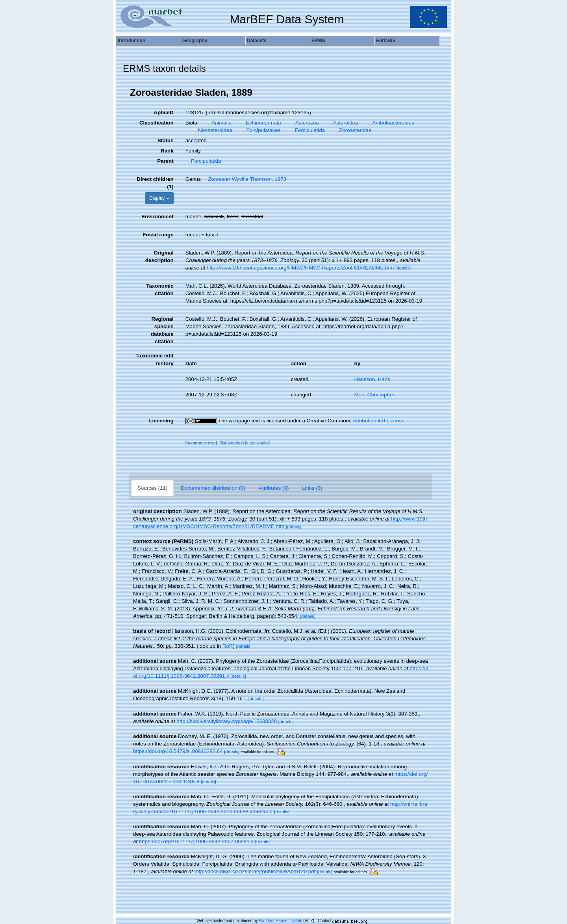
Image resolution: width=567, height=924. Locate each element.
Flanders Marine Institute (281, 921)
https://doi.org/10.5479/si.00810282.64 (178, 751)
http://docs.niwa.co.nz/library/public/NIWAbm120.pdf (255, 871)
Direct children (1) (155, 183)
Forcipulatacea (261, 130)
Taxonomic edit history (155, 359)
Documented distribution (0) (213, 488)
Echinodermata (261, 123)
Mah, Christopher (374, 395)
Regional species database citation (162, 330)
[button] (126, 93)
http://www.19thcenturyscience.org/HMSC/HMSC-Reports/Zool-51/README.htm (300, 268)
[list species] (232, 443)
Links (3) (312, 488)
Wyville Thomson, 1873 (244, 179)
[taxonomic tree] (201, 443)
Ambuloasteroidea (391, 123)
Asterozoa (304, 123)
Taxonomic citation (160, 290)
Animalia (219, 123)
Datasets (257, 41)
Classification (157, 123)
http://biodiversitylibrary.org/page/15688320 (227, 721)
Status (166, 140)
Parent (165, 161)
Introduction (132, 41)
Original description (159, 257)
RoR (228, 646)
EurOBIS (386, 41)
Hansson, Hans (372, 379)
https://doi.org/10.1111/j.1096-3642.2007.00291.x (196, 841)
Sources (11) (152, 488)
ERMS (318, 41)
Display (159, 198)
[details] (403, 268)
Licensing (161, 421)
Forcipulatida (307, 130)
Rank (167, 151)
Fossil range (158, 235)
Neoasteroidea (212, 130)
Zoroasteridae (353, 130)
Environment (157, 217)
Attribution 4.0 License (379, 421)
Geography (195, 41)
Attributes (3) (274, 488)
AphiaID (163, 112)
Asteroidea (343, 123)
